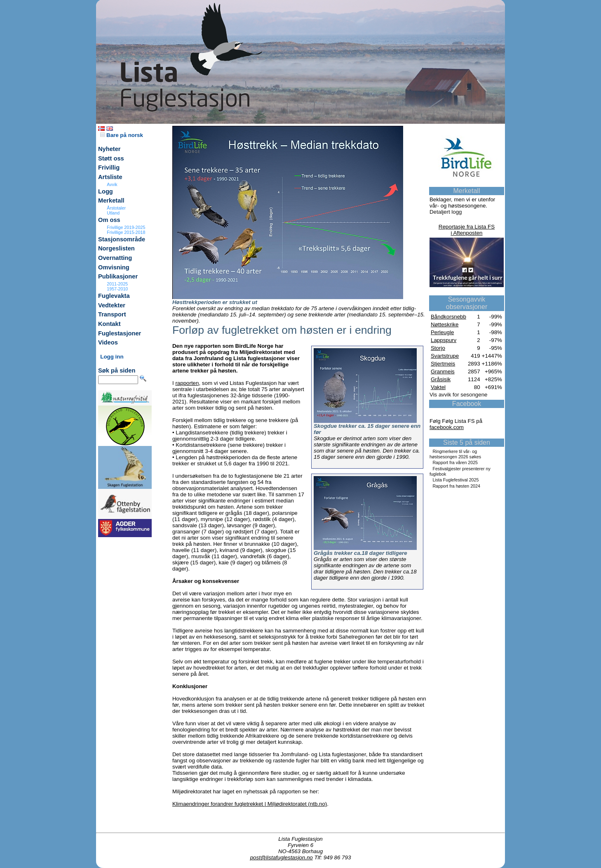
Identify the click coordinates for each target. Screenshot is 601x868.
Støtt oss (111, 158)
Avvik (112, 184)
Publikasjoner (118, 276)
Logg (106, 191)
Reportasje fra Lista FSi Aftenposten (467, 230)
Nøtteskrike (445, 324)
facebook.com (447, 427)
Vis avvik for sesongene (459, 395)
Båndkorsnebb (448, 317)
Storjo (438, 348)
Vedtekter (112, 305)
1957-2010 (117, 289)
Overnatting (115, 258)
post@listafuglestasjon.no (282, 857)
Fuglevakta (114, 296)
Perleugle (442, 332)
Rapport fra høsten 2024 (456, 486)
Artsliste (110, 177)
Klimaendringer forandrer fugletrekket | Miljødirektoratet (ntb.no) (250, 804)
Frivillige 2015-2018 (126, 232)
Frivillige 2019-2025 (126, 227)
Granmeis (443, 371)
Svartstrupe (445, 356)
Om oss (109, 220)
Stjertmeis (443, 364)
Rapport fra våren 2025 (455, 462)
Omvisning (114, 267)
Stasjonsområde (122, 239)
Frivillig (109, 167)
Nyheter (109, 149)
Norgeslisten (116, 248)
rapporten (187, 383)
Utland (113, 213)
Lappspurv (444, 340)
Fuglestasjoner (120, 333)
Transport (112, 314)
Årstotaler (116, 208)
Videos (108, 342)
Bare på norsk (122, 135)
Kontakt (109, 324)
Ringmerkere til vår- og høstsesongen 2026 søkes (455, 454)
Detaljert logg (446, 212)
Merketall (111, 200)
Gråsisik (441, 379)
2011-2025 (117, 284)
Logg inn (112, 357)
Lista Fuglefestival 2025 (455, 480)
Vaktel (438, 387)
